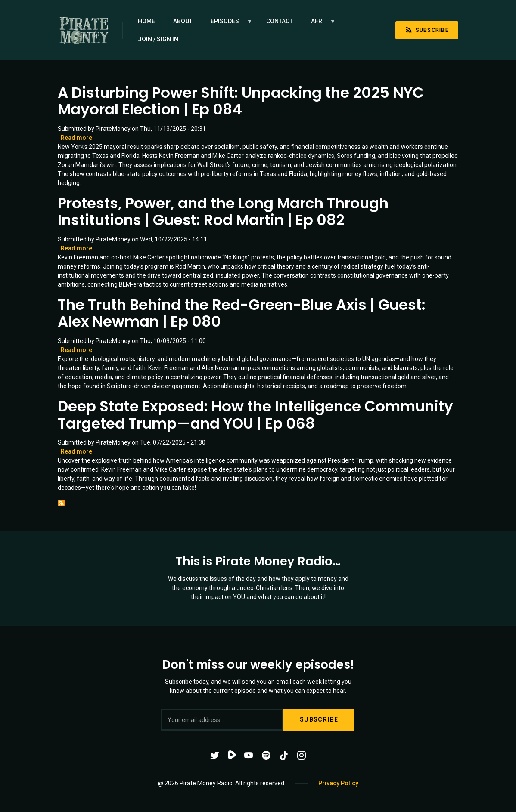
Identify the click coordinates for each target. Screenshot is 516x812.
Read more (76, 138)
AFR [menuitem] (319, 24)
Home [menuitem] (146, 21)
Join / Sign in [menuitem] (158, 39)
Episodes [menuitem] (227, 24)
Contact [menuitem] (280, 21)
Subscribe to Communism (61, 503)
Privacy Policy (338, 783)
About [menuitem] (183, 21)
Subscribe (427, 30)
